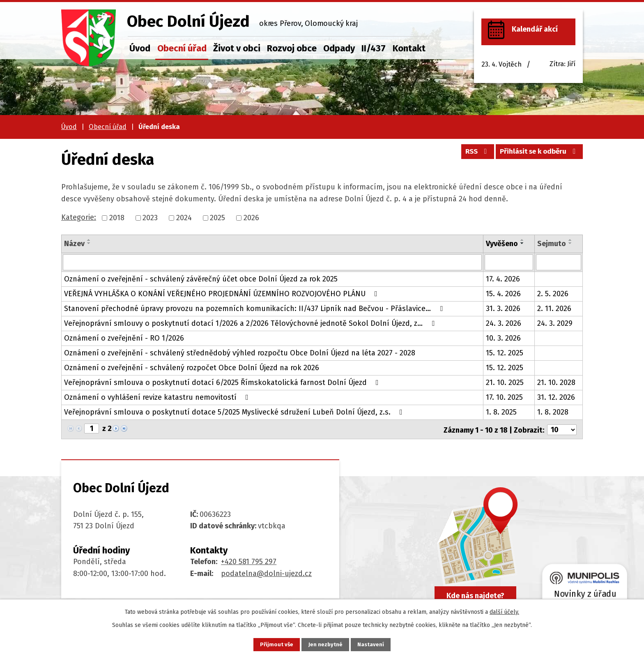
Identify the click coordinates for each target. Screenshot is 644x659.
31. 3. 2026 (503, 308)
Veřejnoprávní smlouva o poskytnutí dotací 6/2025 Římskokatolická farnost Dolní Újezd (223, 382)
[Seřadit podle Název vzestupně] (89, 240)
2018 (117, 218)
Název (74, 244)
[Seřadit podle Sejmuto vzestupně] (570, 240)
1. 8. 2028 (553, 412)
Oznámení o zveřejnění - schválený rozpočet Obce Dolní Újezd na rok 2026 (192, 367)
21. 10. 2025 (505, 382)
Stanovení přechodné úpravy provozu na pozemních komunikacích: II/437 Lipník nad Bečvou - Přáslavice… (255, 308)
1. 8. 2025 (501, 412)
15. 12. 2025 (505, 353)
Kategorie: (79, 217)
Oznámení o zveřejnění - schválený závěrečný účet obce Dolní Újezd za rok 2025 (201, 279)
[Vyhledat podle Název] (272, 262)
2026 (251, 218)
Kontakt (409, 48)
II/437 (374, 48)
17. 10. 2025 (504, 397)
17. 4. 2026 (503, 279)
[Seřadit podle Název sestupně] (89, 243)
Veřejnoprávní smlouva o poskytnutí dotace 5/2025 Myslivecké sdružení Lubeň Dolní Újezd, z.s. (235, 412)
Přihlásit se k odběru (537, 154)
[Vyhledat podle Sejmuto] (559, 262)
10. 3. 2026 (503, 338)
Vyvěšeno (502, 244)
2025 (217, 218)
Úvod (140, 48)
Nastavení (375, 644)
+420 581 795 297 (249, 560)
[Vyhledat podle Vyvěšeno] (509, 262)
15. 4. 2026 (503, 293)
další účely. (504, 611)
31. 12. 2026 (556, 397)
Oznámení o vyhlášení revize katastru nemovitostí (158, 397)
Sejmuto (552, 244)
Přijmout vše (272, 644)
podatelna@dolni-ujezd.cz (266, 572)
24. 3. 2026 (504, 323)
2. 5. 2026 (553, 293)
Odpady (339, 48)
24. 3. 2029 (555, 323)
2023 (150, 218)
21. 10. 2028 (556, 382)
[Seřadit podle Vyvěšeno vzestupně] (522, 240)
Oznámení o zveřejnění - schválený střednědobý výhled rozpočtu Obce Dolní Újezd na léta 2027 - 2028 (240, 353)
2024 (184, 218)
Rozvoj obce (292, 48)
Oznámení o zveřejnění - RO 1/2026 (124, 338)
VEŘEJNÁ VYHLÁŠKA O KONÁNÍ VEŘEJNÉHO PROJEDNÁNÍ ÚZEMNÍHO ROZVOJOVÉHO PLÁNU (222, 293)
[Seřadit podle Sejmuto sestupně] (570, 243)
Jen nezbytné (325, 644)
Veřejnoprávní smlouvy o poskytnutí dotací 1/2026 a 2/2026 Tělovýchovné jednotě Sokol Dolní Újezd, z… (251, 323)
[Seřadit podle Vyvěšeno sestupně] (522, 243)
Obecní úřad (182, 48)
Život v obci (237, 48)
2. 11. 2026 (554, 308)
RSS (470, 154)
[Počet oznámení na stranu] (562, 429)
